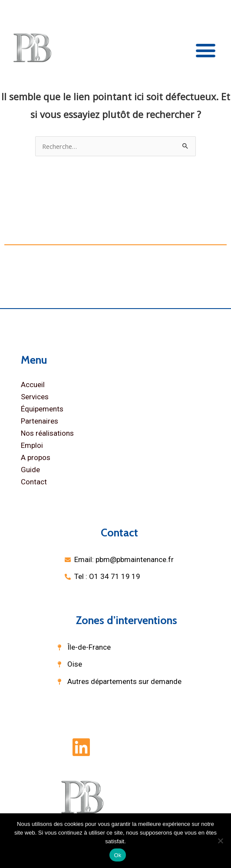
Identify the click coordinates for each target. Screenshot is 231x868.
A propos (36, 457)
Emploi (32, 445)
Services (35, 397)
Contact (34, 482)
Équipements (42, 409)
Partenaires (40, 421)
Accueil (33, 385)
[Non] (220, 841)
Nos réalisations (47, 433)
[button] (206, 50)
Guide (30, 470)
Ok (117, 855)
